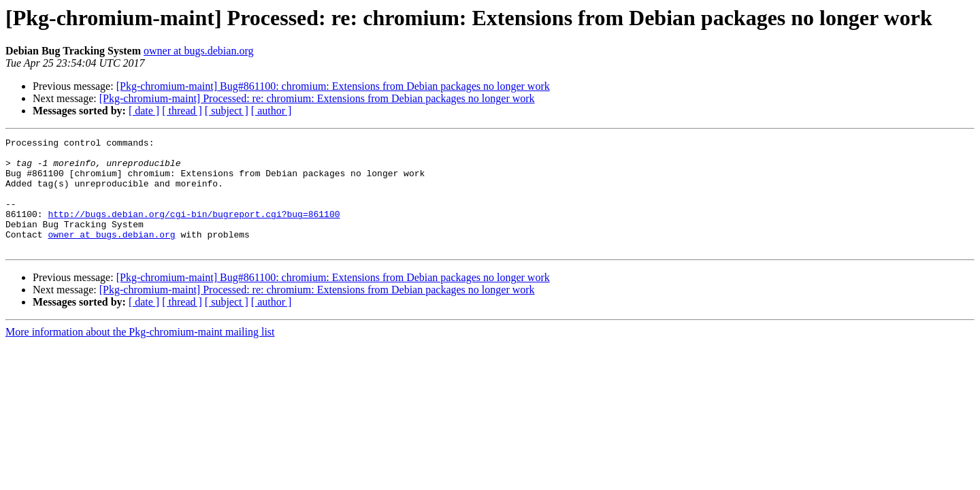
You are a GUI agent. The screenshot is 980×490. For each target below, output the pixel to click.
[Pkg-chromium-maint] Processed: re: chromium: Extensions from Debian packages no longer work (317, 98)
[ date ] (144, 111)
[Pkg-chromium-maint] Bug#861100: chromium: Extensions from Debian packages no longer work (333, 86)
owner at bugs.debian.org (198, 51)
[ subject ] (227, 111)
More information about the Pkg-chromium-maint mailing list (140, 354)
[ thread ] (182, 111)
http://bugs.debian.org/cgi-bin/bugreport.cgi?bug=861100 (194, 230)
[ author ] (272, 111)
